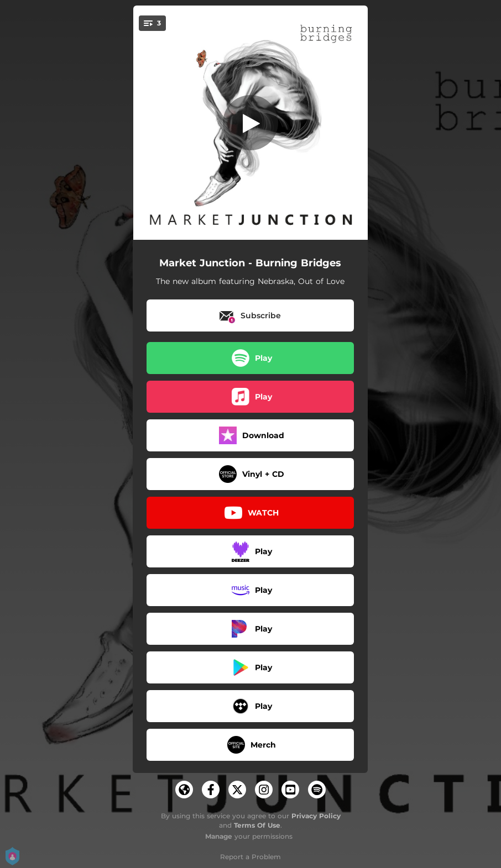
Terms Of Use (257, 825)
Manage (219, 836)
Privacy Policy (316, 816)
